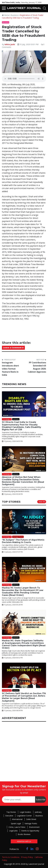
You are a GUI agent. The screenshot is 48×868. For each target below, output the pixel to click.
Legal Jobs (13, 831)
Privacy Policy (27, 857)
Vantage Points (31, 823)
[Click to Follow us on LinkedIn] (32, 849)
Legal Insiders (25, 812)
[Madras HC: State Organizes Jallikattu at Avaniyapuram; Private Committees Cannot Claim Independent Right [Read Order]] (24, 622)
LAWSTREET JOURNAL (24, 8)
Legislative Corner (24, 816)
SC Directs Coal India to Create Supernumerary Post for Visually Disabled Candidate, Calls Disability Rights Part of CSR (22, 426)
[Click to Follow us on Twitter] (23, 849)
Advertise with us (24, 841)
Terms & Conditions (11, 857)
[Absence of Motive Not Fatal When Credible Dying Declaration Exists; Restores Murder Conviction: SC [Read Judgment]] (24, 459)
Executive (9, 816)
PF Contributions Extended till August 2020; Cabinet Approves (37, 367)
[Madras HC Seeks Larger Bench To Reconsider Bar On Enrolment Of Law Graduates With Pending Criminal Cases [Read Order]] (24, 570)
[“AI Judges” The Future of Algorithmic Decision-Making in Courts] (24, 522)
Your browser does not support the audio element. (24, 79)
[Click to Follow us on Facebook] (27, 849)
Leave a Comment (13, 348)
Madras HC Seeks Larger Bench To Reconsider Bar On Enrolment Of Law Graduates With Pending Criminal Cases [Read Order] (23, 591)
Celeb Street (31, 819)
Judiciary (38, 812)
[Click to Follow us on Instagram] (37, 849)
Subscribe (41, 800)
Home (6, 15)
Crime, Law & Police (17, 827)
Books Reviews (24, 834)
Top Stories (11, 812)
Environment (34, 827)
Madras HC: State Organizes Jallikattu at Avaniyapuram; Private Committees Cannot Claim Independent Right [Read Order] (24, 644)
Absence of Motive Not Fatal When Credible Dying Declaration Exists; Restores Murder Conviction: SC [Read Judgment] (23, 481)
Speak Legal (16, 823)
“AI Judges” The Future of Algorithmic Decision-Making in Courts (23, 541)
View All (42, 502)
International (17, 819)
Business (15, 15)
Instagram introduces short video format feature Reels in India (10, 369)
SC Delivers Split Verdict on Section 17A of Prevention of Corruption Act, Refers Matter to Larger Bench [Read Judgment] (24, 697)
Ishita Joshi (10, 44)
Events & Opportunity (30, 831)
